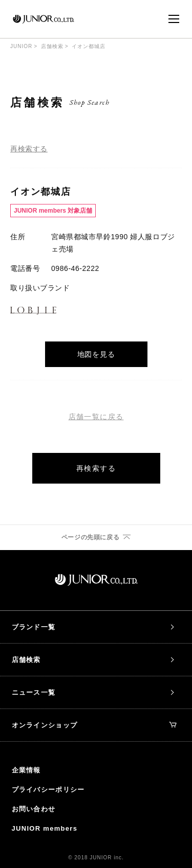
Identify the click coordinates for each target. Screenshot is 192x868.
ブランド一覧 (34, 627)
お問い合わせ (34, 809)
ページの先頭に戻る (90, 537)
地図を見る (96, 354)
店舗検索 (52, 46)
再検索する (29, 149)
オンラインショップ (94, 725)
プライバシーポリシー (48, 790)
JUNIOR (21, 46)
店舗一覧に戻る (96, 417)
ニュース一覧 (34, 692)
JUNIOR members (45, 828)
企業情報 (26, 770)
